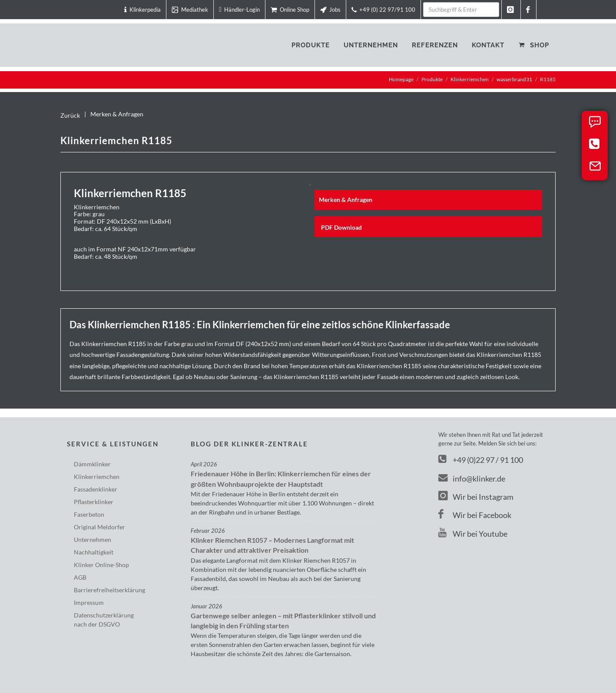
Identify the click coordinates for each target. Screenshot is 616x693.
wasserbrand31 (514, 79)
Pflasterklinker (94, 502)
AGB (80, 577)
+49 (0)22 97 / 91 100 (488, 460)
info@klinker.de (472, 478)
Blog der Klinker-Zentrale (249, 444)
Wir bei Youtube (473, 534)
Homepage (401, 79)
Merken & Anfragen (117, 114)
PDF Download (341, 227)
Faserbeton (89, 514)
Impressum (89, 602)
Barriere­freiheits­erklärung (109, 590)
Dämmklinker (92, 464)
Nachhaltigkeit (94, 552)
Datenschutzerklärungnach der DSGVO (104, 620)
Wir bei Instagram (476, 497)
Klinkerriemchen (470, 79)
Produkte (432, 79)
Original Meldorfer (99, 527)
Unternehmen (93, 540)
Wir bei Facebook (475, 515)
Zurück (70, 115)
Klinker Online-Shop (101, 565)
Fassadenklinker (96, 489)
